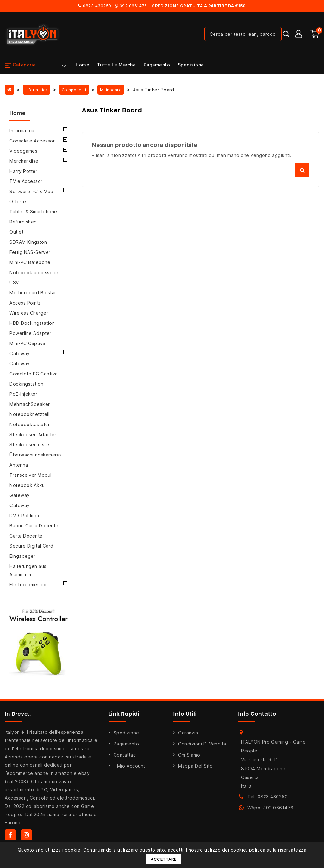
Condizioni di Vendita (202, 744)
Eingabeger (22, 556)
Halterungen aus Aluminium (28, 570)
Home (82, 65)
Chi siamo (189, 755)
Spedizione (191, 65)
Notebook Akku (27, 485)
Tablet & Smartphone (33, 212)
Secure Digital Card (31, 546)
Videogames (23, 151)
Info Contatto (257, 714)
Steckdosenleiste (29, 445)
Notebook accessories (35, 272)
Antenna (19, 465)
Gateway (20, 353)
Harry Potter (23, 171)
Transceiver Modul (31, 475)
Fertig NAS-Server (30, 252)
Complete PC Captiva (34, 374)
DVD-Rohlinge (25, 516)
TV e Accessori (27, 181)
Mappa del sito (195, 766)
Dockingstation (26, 384)
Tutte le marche (117, 65)
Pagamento (157, 65)
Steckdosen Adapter (33, 434)
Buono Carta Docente (34, 526)
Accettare (164, 859)
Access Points (25, 303)
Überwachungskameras (36, 455)
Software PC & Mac (31, 191)
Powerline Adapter (31, 333)
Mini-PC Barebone (30, 262)
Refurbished (23, 222)
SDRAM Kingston (28, 242)
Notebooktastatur (30, 424)
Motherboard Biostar (33, 293)
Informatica (22, 131)
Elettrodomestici (28, 585)
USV (14, 283)
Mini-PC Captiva (28, 343)
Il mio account (129, 766)
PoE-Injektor (23, 394)
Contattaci (125, 755)
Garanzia (188, 733)
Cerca (302, 170)
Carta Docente (26, 536)
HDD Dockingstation (32, 323)
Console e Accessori (33, 141)
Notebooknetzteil (29, 414)
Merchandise (24, 161)
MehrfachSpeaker (30, 404)
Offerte (18, 201)
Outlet (16, 232)
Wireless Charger (29, 313)
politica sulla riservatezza (278, 850)
